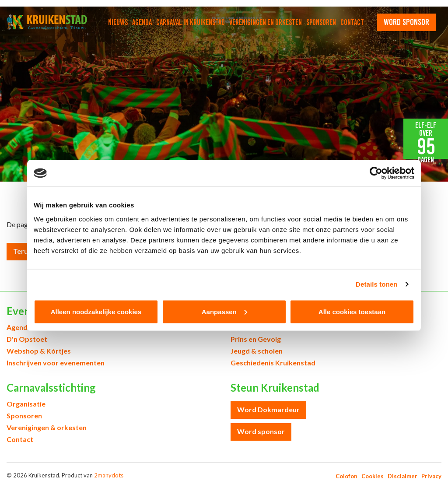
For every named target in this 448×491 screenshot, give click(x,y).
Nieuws (118, 22)
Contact (352, 22)
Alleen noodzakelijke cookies (96, 311)
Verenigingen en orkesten (266, 22)
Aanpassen (224, 311)
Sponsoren (321, 22)
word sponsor (406, 22)
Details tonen (376, 284)
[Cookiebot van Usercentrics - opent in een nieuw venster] (376, 173)
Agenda (142, 22)
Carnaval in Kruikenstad (191, 22)
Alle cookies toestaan (352, 311)
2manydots (109, 475)
